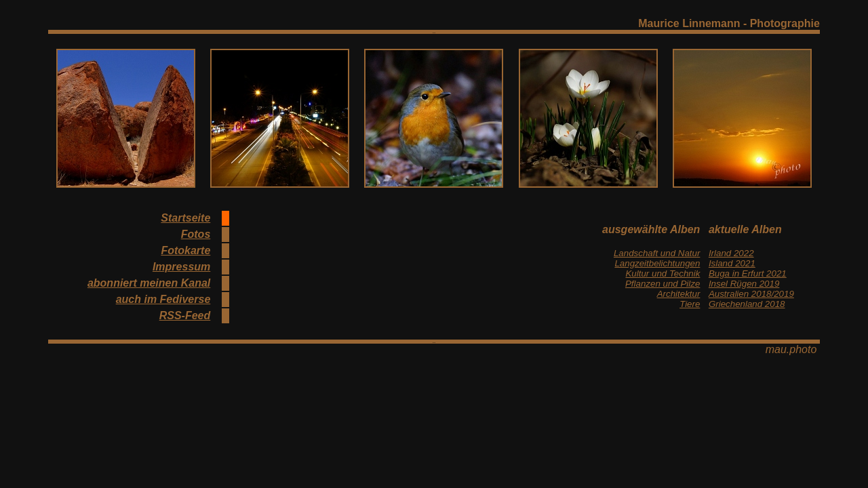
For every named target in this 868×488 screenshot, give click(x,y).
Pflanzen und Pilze (663, 284)
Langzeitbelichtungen (657, 263)
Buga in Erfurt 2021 (748, 273)
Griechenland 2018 (747, 304)
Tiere (690, 304)
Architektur (679, 294)
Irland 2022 (731, 253)
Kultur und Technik (663, 273)
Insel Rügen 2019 (744, 284)
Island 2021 (732, 263)
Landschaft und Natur (657, 253)
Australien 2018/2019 (751, 294)
